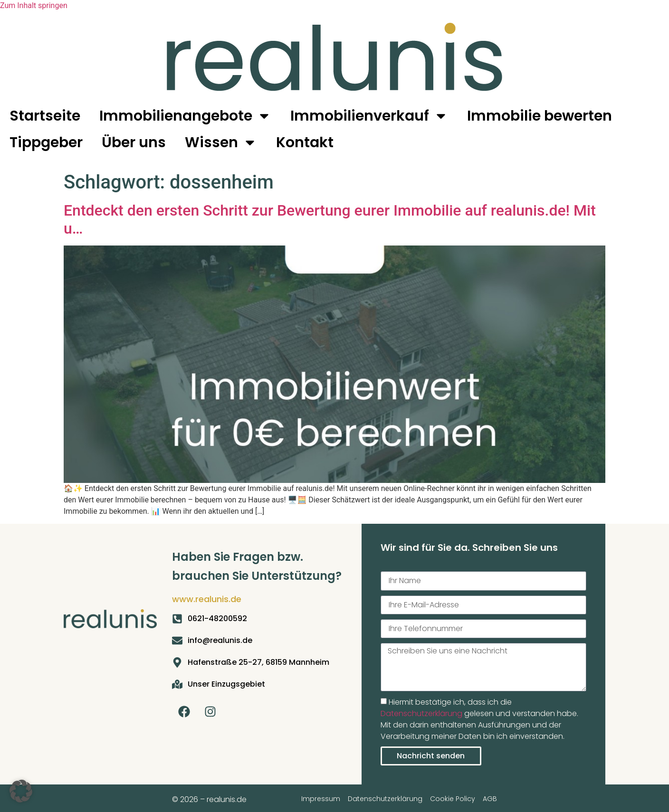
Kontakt (305, 142)
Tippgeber (46, 142)
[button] (21, 791)
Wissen (221, 142)
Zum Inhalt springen (34, 5)
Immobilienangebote (185, 116)
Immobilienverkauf (369, 116)
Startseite (45, 116)
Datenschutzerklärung (421, 713)
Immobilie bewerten (540, 116)
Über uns (134, 142)
